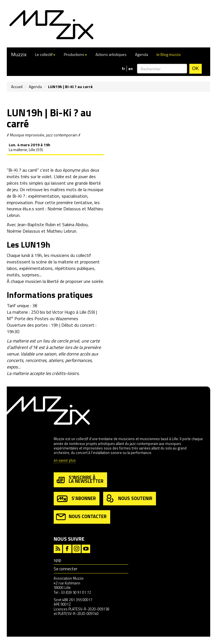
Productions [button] (75, 54)
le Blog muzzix (169, 54)
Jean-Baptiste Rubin (36, 224)
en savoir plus (65, 461)
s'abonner (76, 499)
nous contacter (81, 517)
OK (196, 68)
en (131, 69)
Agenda (142, 54)
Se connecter (66, 569)
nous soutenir (129, 499)
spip (57, 560)
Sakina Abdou (75, 224)
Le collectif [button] (45, 54)
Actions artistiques (111, 54)
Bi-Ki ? (15, 170)
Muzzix (19, 54)
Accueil (17, 87)
